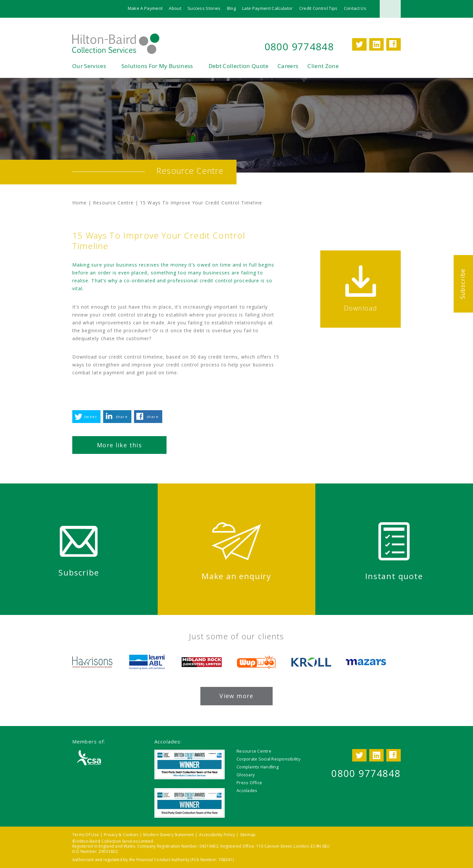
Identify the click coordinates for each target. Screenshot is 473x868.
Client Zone (323, 66)
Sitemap (248, 835)
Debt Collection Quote (238, 66)
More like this (119, 445)
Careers (288, 66)
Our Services (89, 66)
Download (361, 308)
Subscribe (462, 284)
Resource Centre (113, 203)
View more (236, 696)
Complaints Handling (258, 767)
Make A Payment (145, 8)
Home (79, 203)
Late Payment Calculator (267, 8)
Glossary (246, 775)
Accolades (247, 790)
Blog (231, 8)
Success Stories (204, 8)
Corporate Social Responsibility (268, 759)
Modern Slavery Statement (169, 835)
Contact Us (355, 8)
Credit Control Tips (318, 8)
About (175, 8)
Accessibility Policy (217, 835)
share (122, 417)
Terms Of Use (86, 835)
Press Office (249, 783)
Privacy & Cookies (121, 835)
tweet (91, 417)
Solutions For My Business (157, 66)
